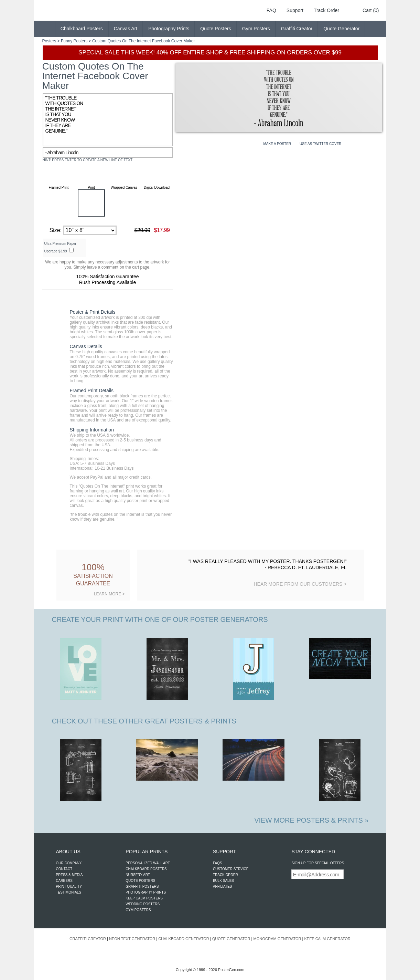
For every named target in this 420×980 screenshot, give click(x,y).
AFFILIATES (222, 887)
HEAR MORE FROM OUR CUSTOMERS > (300, 584)
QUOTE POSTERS (140, 881)
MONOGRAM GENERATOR (277, 939)
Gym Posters (256, 29)
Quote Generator (341, 29)
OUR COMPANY (69, 863)
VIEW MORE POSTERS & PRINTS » (311, 820)
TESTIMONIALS (69, 892)
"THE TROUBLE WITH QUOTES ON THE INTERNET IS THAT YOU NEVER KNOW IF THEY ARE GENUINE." (108, 120)
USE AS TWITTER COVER (321, 144)
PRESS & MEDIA (69, 875)
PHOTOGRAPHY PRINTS (146, 892)
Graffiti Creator (297, 29)
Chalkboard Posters (82, 29)
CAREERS (64, 881)
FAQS (218, 863)
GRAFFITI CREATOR (88, 939)
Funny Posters (74, 41)
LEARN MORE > (109, 594)
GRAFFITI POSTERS (142, 887)
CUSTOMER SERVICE (231, 869)
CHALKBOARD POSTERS (146, 869)
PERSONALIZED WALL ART (148, 863)
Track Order (326, 10)
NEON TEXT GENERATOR (132, 939)
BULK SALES (223, 881)
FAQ (271, 10)
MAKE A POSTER (277, 144)
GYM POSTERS (138, 910)
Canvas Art (126, 29)
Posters (49, 41)
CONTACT (64, 869)
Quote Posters (216, 29)
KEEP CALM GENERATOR (327, 939)
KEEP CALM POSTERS (144, 898)
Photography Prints (169, 29)
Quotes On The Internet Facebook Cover (145, 41)
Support (295, 10)
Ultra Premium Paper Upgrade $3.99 (60, 247)
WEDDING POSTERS (143, 904)
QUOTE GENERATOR (231, 939)
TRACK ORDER (225, 875)
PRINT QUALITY (69, 887)
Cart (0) (371, 10)
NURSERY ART (138, 875)
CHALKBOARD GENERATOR (184, 939)
